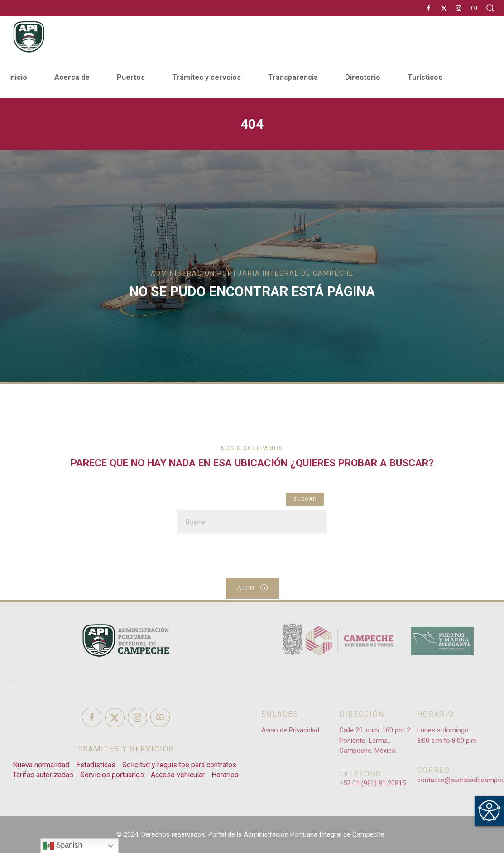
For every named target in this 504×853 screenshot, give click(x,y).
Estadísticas (96, 765)
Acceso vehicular (178, 775)
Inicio (18, 77)
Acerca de (72, 77)
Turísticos (425, 77)
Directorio (363, 77)
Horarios (225, 775)
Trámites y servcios (206, 77)
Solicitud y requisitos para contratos (179, 765)
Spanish (62, 846)
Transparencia (293, 77)
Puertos (131, 77)
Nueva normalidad (41, 765)
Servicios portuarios (112, 775)
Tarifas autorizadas (43, 775)
